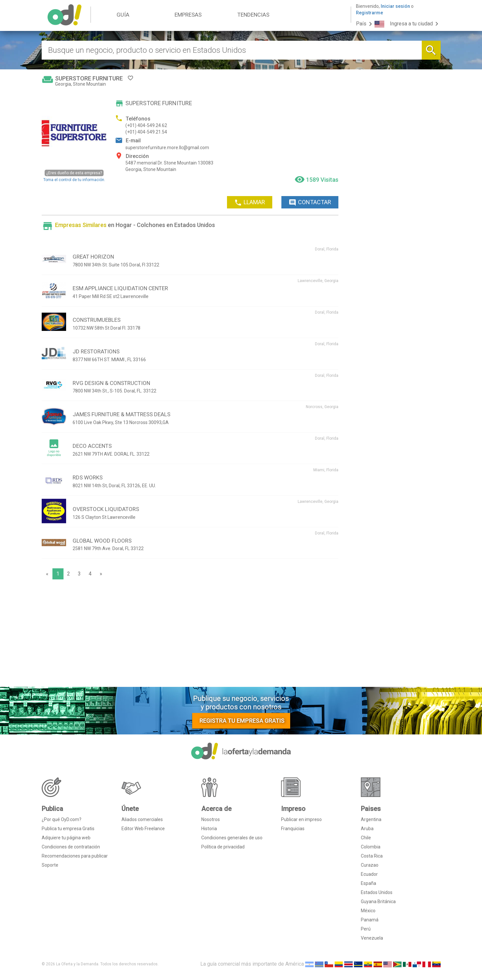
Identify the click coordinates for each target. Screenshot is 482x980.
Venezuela (372, 938)
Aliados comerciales (142, 819)
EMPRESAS (188, 15)
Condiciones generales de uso (232, 838)
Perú (366, 929)
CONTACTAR (310, 203)
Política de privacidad (223, 847)
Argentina (371, 819)
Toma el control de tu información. (74, 176)
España (369, 883)
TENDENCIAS (253, 15)
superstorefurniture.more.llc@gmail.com (167, 148)
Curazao (370, 865)
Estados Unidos (377, 892)
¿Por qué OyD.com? (62, 819)
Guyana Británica (378, 902)
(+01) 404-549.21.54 (146, 132)
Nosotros (211, 819)
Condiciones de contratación (71, 847)
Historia (209, 829)
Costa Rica (372, 856)
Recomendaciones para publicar (75, 856)
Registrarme (369, 13)
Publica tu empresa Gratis (68, 829)
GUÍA (123, 15)
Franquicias (293, 829)
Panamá (370, 920)
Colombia (371, 847)
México (368, 911)
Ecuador (369, 874)
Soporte (50, 865)
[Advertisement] (190, 635)
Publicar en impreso (301, 819)
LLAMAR (250, 203)
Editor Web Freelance (143, 829)
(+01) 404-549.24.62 (146, 125)
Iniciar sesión (395, 6)
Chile (366, 838)
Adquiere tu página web (66, 838)
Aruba (367, 829)
